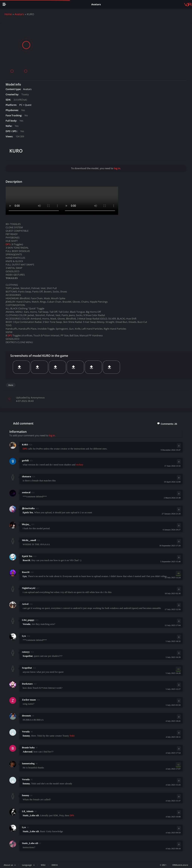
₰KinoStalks (28, 508)
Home (8, 14)
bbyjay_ (26, 524)
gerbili (25, 460)
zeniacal (26, 492)
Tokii (72, 736)
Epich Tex (27, 556)
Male (11, 385)
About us (8, 865)
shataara (26, 476)
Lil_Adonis (28, 811)
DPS (8, 244)
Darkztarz (27, 684)
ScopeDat (27, 668)
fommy (26, 795)
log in (117, 168)
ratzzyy (26, 652)
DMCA (55, 865)
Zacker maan (29, 700)
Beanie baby (28, 747)
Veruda (26, 732)
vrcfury (79, 465)
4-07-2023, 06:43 (25, 401)
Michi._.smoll (29, 540)
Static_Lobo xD (30, 843)
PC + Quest (25, 105)
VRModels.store (180, 865)
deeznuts (26, 716)
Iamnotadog (28, 763)
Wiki (43, 865)
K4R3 (25, 445)
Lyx (24, 636)
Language (27, 865)
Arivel (25, 604)
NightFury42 (29, 588)
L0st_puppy (28, 620)
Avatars (19, 14)
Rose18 (26, 572)
